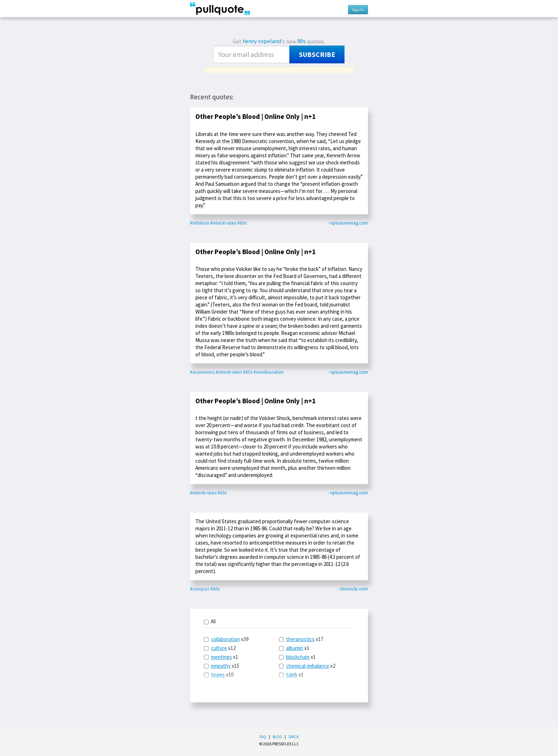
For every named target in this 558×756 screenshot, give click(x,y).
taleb (292, 675)
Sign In (358, 9)
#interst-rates (223, 223)
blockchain (298, 657)
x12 (220, 648)
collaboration (225, 639)
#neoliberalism (269, 372)
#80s (242, 223)
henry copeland (262, 41)
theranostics (300, 639)
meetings (222, 657)
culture (219, 648)
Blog (277, 737)
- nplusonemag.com (348, 223)
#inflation (199, 223)
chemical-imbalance (308, 666)
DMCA (294, 737)
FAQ (263, 737)
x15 (222, 666)
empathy (221, 666)
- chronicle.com (352, 589)
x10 (219, 675)
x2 (307, 666)
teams (218, 675)
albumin (295, 648)
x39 (226, 639)
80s (302, 41)
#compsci (200, 589)
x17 (301, 639)
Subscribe (317, 54)
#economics (202, 372)
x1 (221, 657)
